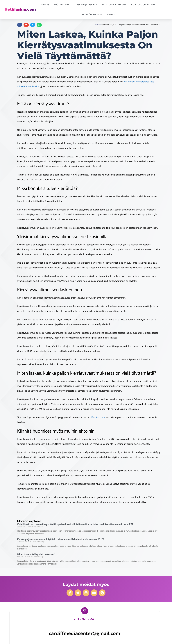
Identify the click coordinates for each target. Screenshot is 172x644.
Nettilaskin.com (20, 9)
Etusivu (98, 25)
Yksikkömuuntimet (93, 14)
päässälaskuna (97, 418)
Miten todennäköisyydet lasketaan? (36, 554)
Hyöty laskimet (63, 5)
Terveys (46, 5)
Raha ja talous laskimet (145, 5)
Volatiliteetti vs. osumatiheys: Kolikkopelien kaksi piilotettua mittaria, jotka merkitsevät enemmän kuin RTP (75, 524)
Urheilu (112, 14)
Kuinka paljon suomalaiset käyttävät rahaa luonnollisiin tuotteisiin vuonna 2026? (61, 539)
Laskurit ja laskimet (87, 5)
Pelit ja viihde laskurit (115, 5)
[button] (20, 25)
